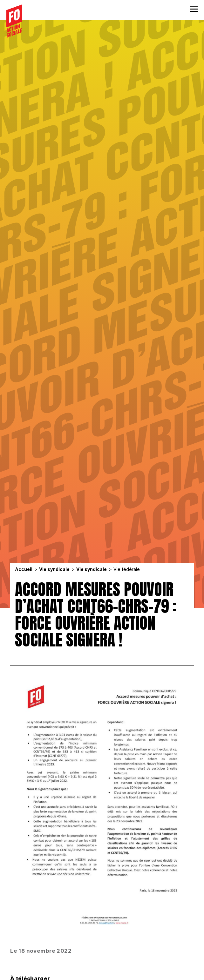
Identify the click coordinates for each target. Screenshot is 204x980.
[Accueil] (14, 21)
